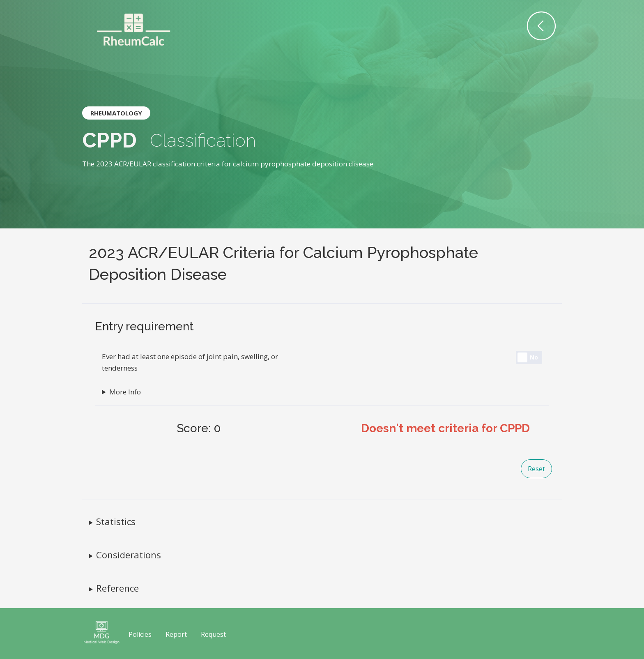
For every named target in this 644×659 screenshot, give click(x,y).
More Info (125, 392)
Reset (536, 469)
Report (176, 634)
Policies (140, 634)
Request (213, 634)
